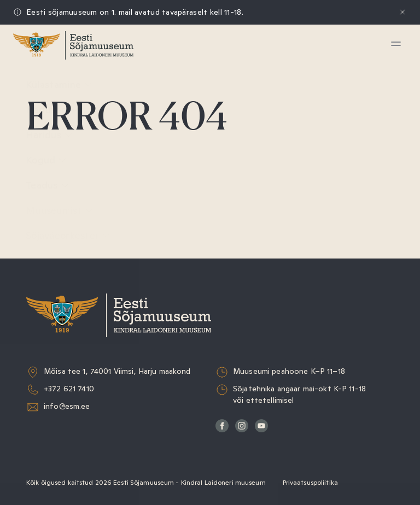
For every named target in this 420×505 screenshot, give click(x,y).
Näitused (52, 110)
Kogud (46, 160)
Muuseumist (60, 211)
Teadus (48, 186)
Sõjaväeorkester (68, 236)
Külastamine (59, 85)
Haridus (49, 135)
